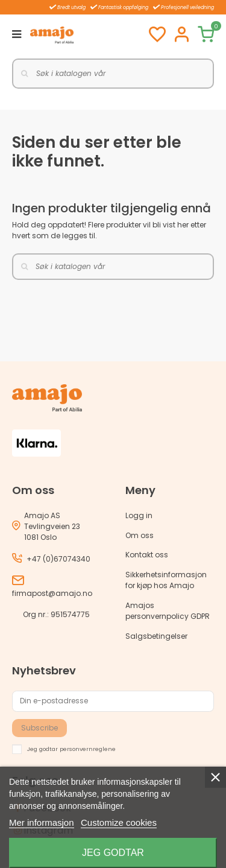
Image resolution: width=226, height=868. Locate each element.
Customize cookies (119, 822)
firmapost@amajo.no (52, 593)
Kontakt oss (147, 555)
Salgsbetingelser (156, 636)
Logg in (139, 515)
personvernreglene (88, 748)
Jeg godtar (113, 853)
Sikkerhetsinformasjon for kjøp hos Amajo (166, 580)
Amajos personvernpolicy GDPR (168, 611)
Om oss (140, 535)
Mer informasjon (42, 822)
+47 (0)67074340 (58, 559)
